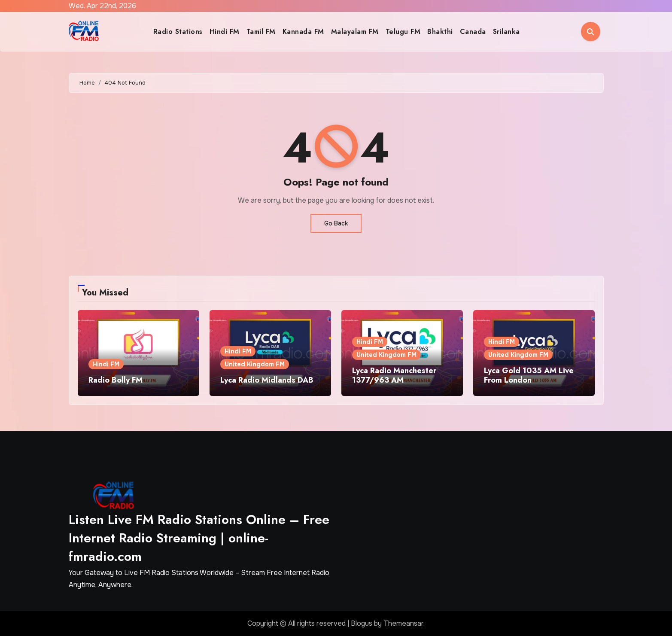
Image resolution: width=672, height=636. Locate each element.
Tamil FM (261, 32)
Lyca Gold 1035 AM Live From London (529, 375)
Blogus (362, 623)
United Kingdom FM (255, 364)
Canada (473, 32)
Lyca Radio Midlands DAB (267, 380)
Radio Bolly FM (116, 380)
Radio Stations (178, 32)
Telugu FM (403, 32)
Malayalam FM (355, 32)
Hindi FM (225, 32)
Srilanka (506, 32)
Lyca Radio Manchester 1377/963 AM (394, 375)
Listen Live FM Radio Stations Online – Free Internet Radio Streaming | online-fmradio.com (199, 538)
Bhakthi (440, 32)
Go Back (336, 223)
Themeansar (403, 623)
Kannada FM (303, 32)
